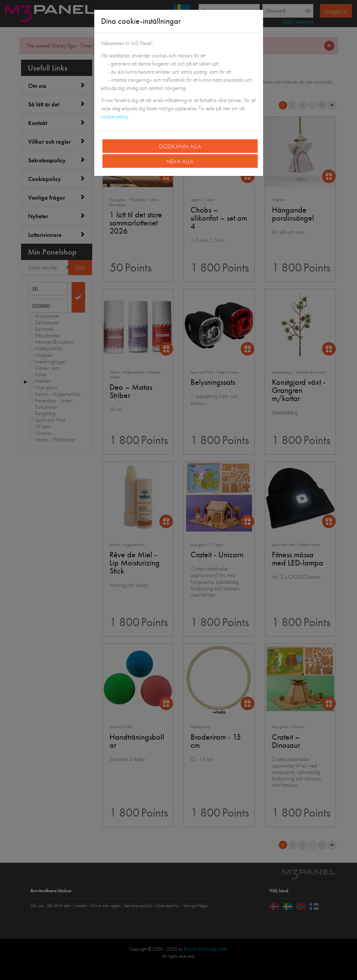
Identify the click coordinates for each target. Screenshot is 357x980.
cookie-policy (115, 116)
